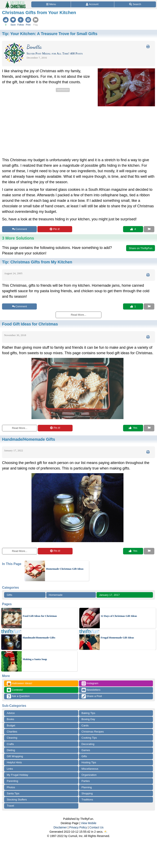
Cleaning (12, 738)
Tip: (50, 34)
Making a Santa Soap (35, 659)
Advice (11, 713)
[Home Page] (15, 2)
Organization (89, 775)
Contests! (15, 690)
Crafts (10, 744)
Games (86, 750)
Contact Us (96, 827)
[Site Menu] (51, 4)
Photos (11, 787)
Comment (20, 229)
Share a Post (92, 696)
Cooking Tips (89, 738)
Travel (10, 806)
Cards (85, 725)
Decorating (88, 744)
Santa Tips (13, 793)
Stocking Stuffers (17, 800)
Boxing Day (88, 719)
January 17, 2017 (109, 595)
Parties (86, 781)
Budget (11, 725)
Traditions (87, 800)
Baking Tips (88, 713)
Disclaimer (60, 827)
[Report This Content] (149, 229)
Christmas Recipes (93, 732)
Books (10, 719)
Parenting (12, 781)
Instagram (90, 683)
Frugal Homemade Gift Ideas (117, 638)
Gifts (10, 595)
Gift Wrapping (15, 756)
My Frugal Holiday (17, 775)
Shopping (87, 793)
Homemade (56, 595)
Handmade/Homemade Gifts (39, 638)
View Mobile (89, 823)
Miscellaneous (90, 769)
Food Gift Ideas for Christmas (40, 616)
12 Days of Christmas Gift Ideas (119, 616)
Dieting (11, 750)
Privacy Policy (78, 827)
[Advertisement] (36, 122)
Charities (12, 732)
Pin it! (55, 229)
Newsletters (91, 690)
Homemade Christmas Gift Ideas (65, 569)
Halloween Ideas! (19, 683)
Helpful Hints (14, 762)
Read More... (20, 428)
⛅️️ (106, 832)
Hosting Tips (89, 762)
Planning (87, 787)
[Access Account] (93, 4)
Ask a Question (18, 696)
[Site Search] (135, 4)
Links (10, 769)
